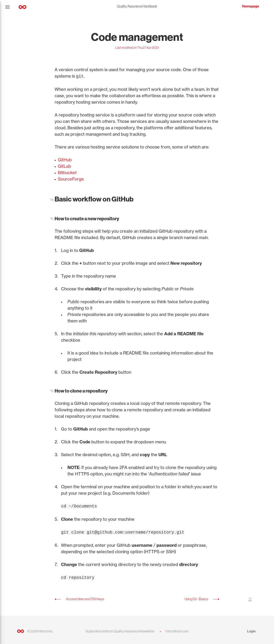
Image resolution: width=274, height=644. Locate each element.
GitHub (65, 159)
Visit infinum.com (177, 629)
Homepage (251, 6)
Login (251, 630)
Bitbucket (67, 172)
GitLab (64, 166)
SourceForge (71, 179)
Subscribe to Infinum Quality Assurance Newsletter (120, 629)
